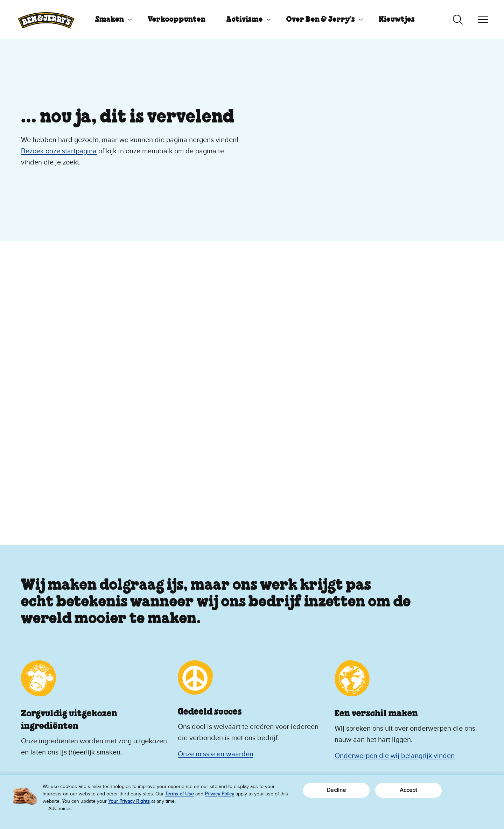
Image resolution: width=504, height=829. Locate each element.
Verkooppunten (177, 20)
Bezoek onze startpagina (59, 151)
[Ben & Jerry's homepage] (46, 20)
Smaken (110, 20)
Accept (409, 790)
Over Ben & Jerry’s (321, 20)
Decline (336, 790)
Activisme (245, 20)
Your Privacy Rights (129, 801)
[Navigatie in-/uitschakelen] (483, 20)
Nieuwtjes (397, 20)
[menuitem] (111, 20)
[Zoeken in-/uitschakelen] (458, 20)
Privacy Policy (219, 794)
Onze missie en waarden (216, 754)
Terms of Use (180, 794)
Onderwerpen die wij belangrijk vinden (395, 756)
